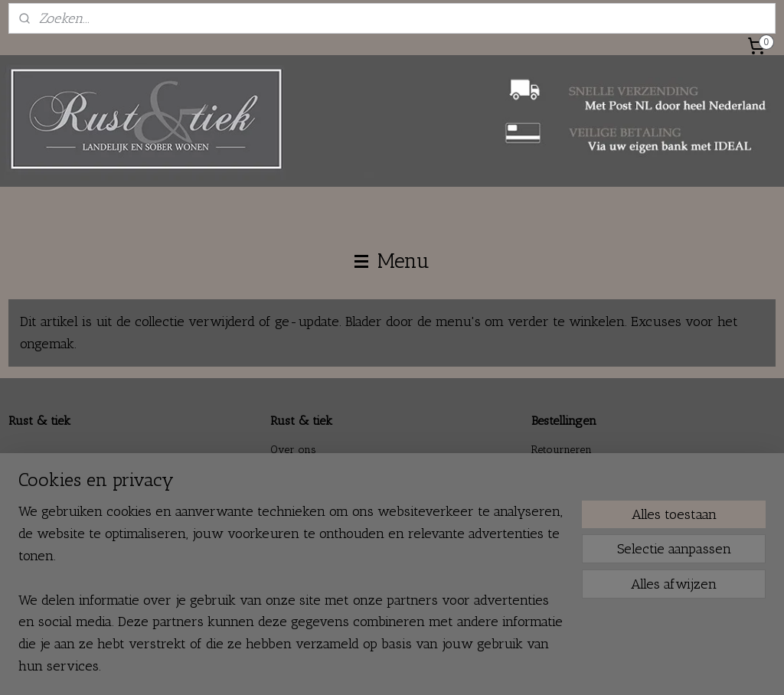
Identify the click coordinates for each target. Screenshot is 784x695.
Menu (392, 261)
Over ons (293, 450)
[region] (291, 598)
